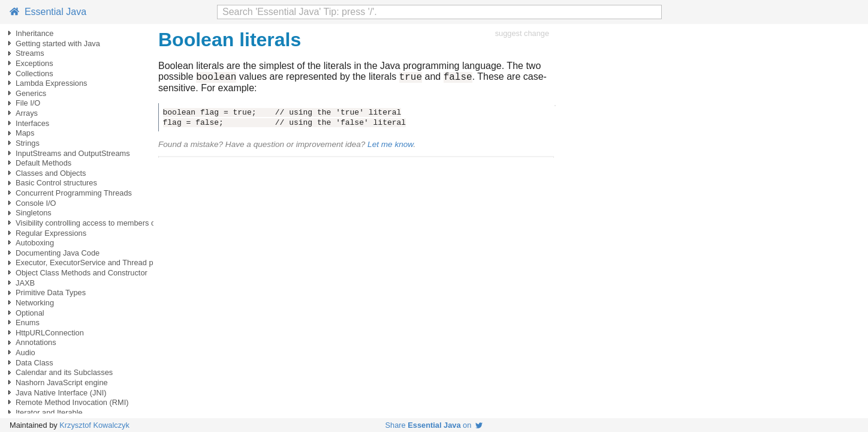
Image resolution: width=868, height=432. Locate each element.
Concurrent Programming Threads (74, 193)
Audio (25, 352)
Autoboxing (35, 243)
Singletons (34, 213)
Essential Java (48, 12)
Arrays (27, 113)
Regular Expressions (51, 233)
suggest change (522, 33)
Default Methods (43, 163)
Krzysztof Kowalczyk (94, 425)
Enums (28, 322)
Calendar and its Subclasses (64, 372)
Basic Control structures (56, 183)
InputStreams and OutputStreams (73, 153)
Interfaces (32, 123)
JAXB (25, 283)
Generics (31, 93)
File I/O (28, 103)
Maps (25, 133)
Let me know (390, 146)
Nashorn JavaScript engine (62, 382)
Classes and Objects (51, 173)
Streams (30, 53)
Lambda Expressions (52, 83)
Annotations (36, 342)
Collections (34, 73)
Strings (28, 143)
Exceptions (34, 63)
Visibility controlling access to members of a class (100, 223)
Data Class (34, 363)
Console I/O (36, 203)
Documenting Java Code (58, 253)
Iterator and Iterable (49, 412)
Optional (30, 313)
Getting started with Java (58, 43)
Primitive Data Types (51, 292)
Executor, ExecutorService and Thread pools (91, 262)
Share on (434, 425)
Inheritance (34, 33)
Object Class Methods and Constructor (82, 273)
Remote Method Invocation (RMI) (72, 402)
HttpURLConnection (50, 333)
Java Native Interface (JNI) (61, 393)
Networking (35, 303)
